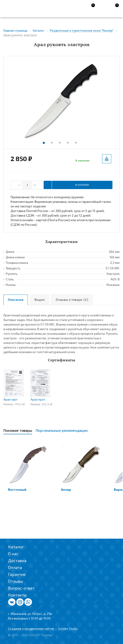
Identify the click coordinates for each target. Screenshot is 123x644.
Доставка (17, 560)
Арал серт (11, 399)
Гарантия (17, 574)
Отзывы (16, 581)
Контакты (17, 595)
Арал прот (38, 399)
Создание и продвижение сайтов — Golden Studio (43, 629)
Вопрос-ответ (21, 588)
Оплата (15, 567)
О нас (13, 554)
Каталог (16, 547)
